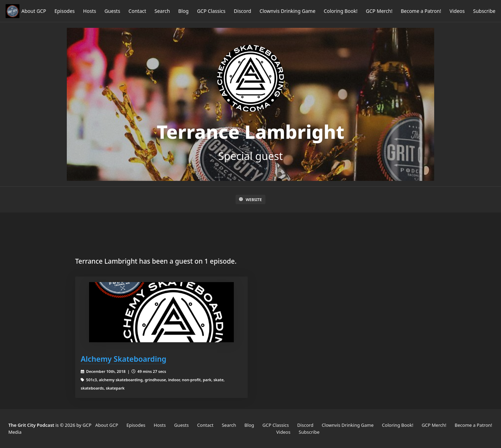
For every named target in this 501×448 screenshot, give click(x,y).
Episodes (64, 11)
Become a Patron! (421, 11)
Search (162, 11)
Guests (112, 11)
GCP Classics (211, 11)
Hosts (90, 11)
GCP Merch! (379, 11)
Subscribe (484, 11)
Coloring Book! (341, 11)
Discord (242, 11)
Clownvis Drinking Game (288, 11)
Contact (137, 11)
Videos (457, 11)
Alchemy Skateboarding (124, 359)
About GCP (34, 11)
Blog (183, 11)
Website (250, 199)
